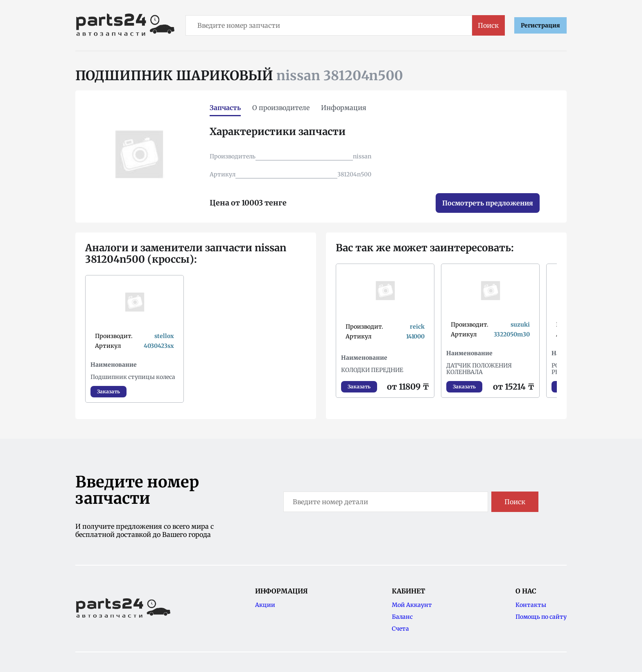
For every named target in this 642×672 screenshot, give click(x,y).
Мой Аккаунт (412, 605)
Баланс (402, 617)
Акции (265, 605)
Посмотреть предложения (488, 203)
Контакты (531, 605)
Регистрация (540, 25)
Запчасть (225, 108)
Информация (344, 108)
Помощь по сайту (541, 617)
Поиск (488, 25)
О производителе (281, 108)
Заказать (109, 391)
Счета (400, 629)
